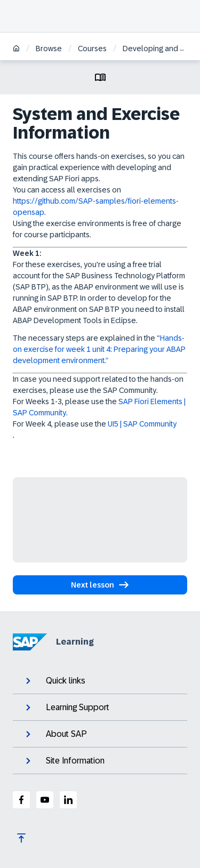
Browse (49, 49)
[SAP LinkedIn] (68, 800)
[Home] (16, 49)
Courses (92, 49)
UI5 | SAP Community (142, 424)
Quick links (54, 681)
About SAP (55, 734)
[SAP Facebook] (21, 800)
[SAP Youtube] (45, 800)
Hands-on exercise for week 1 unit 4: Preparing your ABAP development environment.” (99, 349)
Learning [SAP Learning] (53, 642)
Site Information (64, 761)
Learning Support (66, 708)
